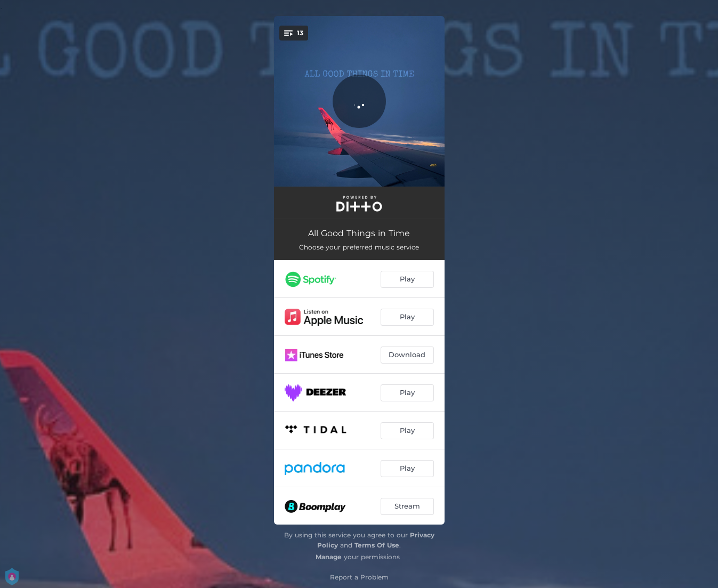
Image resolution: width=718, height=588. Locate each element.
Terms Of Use (377, 545)
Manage (329, 557)
